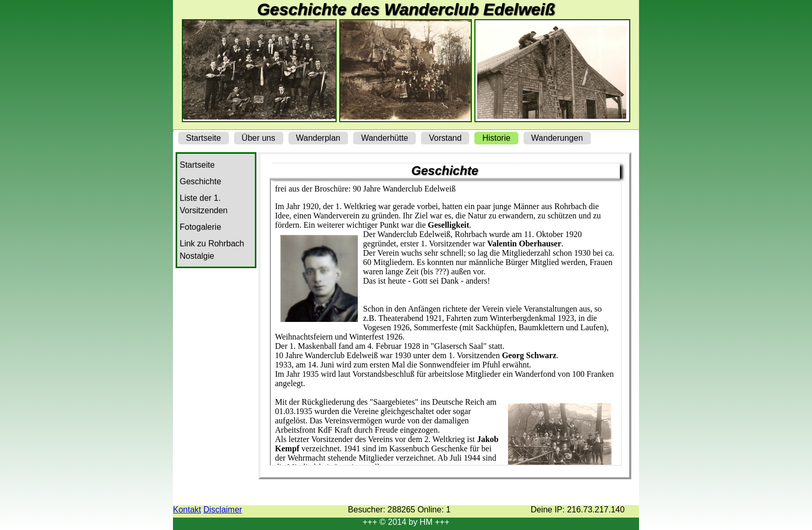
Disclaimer (223, 510)
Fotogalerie (200, 227)
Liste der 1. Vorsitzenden (204, 204)
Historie (496, 138)
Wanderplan (318, 138)
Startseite (204, 138)
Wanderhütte (385, 138)
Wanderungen (557, 138)
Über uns (259, 138)
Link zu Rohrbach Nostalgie (212, 250)
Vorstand (445, 138)
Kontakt (187, 510)
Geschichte (200, 181)
